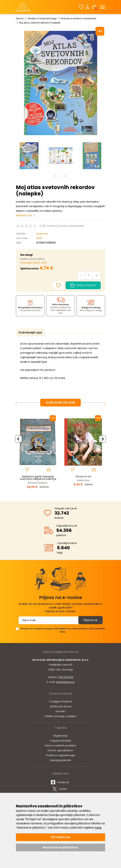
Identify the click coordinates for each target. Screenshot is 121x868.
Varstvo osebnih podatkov (60, 745)
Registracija (60, 735)
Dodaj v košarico (83, 285)
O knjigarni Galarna (60, 701)
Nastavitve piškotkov (60, 847)
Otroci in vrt (83, 476)
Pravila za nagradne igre (61, 755)
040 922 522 (66, 677)
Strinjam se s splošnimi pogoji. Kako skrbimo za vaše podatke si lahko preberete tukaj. (63, 630)
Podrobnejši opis (30, 333)
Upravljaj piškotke (61, 760)
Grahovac (42, 234)
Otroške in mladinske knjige (42, 18)
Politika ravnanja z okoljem (61, 716)
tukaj (98, 828)
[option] (29, 156)
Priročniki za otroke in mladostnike (78, 18)
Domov (20, 18)
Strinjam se (60, 837)
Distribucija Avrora (61, 706)
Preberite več (24, 215)
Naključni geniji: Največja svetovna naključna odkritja (38, 477)
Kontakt (60, 711)
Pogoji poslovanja (60, 740)
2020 (39, 238)
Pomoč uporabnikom (61, 750)
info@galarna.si (65, 682)
